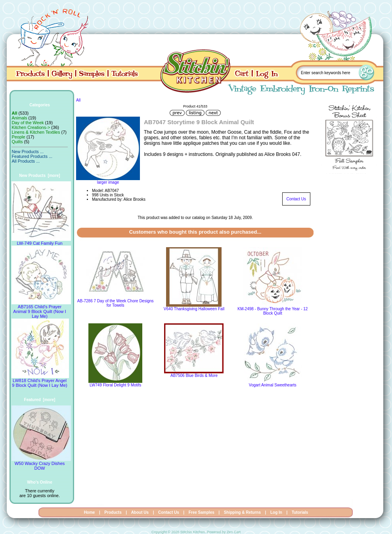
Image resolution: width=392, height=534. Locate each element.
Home (90, 512)
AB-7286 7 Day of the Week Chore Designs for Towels (116, 303)
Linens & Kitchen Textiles (36, 132)
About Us (140, 512)
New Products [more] (39, 176)
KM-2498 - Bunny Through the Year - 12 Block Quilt (272, 311)
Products (113, 512)
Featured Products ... (32, 156)
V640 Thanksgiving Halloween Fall (194, 309)
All (78, 100)
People (18, 137)
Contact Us (296, 199)
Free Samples (202, 512)
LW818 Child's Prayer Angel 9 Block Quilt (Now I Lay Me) (40, 381)
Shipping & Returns (242, 512)
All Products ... (26, 161)
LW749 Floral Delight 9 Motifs (115, 385)
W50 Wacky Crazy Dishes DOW (41, 464)
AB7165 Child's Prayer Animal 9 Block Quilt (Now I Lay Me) (41, 309)
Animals (19, 118)
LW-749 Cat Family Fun (41, 241)
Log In (276, 512)
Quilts (17, 142)
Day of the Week (28, 123)
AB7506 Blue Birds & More (194, 376)
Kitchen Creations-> (31, 127)
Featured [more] (40, 400)
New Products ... (28, 152)
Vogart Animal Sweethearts (273, 385)
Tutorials (300, 512)
